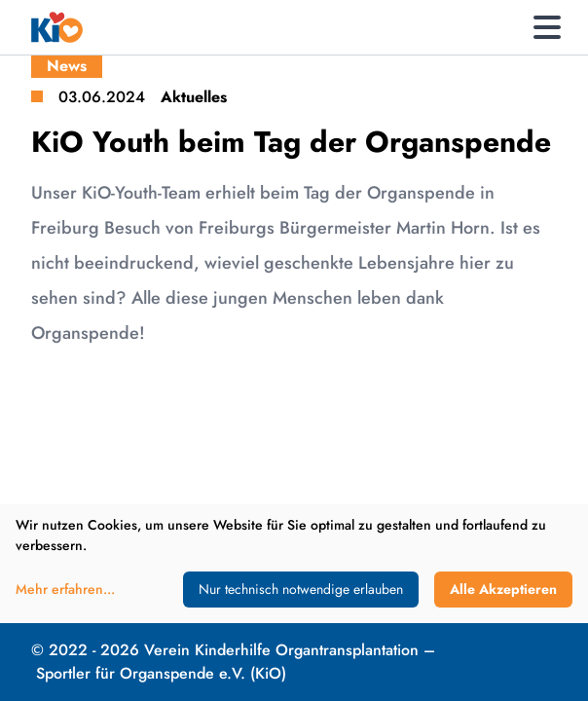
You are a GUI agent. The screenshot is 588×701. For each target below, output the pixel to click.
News (67, 66)
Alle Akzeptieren (503, 589)
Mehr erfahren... (65, 589)
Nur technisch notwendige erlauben (301, 589)
